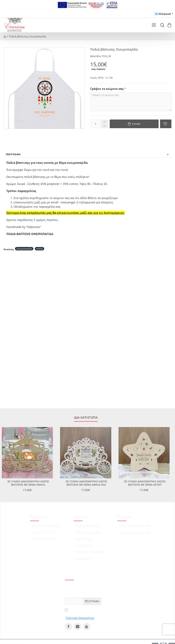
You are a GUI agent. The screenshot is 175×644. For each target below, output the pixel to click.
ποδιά (40, 249)
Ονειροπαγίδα (24, 249)
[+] (105, 122)
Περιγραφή (13, 154)
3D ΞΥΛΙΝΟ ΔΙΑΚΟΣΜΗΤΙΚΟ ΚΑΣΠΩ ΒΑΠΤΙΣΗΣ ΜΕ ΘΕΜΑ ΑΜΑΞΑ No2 (86, 483)
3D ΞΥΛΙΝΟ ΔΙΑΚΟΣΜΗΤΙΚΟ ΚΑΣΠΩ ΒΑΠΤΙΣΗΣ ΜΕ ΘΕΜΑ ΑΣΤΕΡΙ (145, 483)
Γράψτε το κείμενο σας (107, 89)
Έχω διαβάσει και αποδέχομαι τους (80, 614)
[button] (134, 124)
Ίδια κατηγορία (86, 418)
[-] (105, 126)
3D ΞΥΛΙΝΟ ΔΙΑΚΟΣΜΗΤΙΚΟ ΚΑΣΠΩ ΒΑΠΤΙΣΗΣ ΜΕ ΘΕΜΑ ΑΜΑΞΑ (28, 483)
